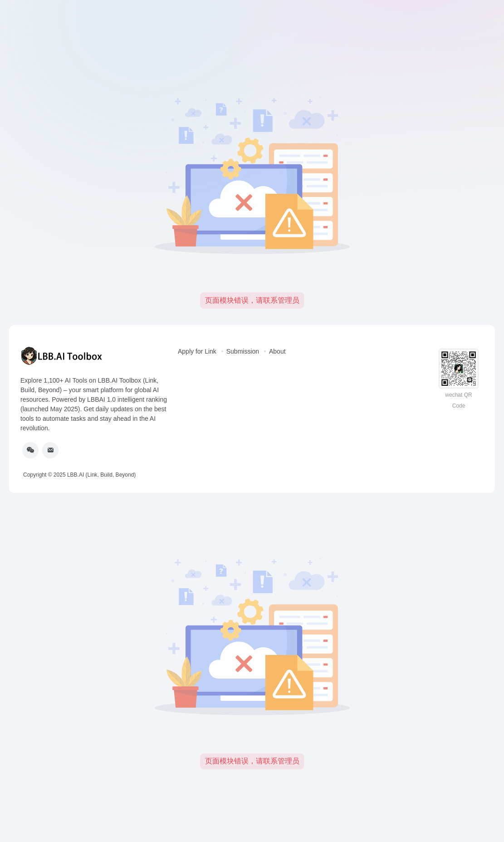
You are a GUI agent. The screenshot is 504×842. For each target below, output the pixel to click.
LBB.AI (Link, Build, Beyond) (101, 475)
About (277, 351)
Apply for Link (197, 351)
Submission (243, 351)
